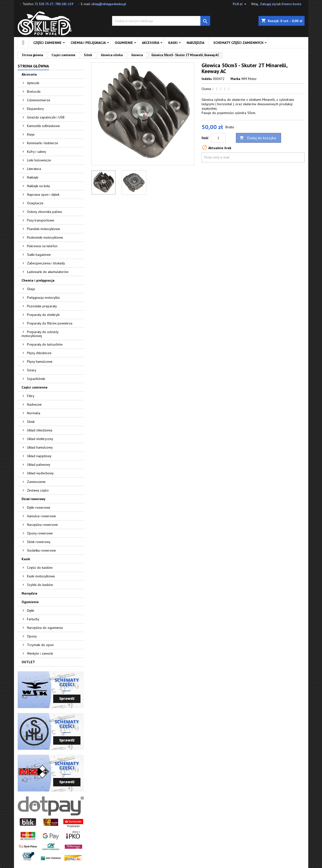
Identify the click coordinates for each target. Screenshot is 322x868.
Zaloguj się (268, 4)
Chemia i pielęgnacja (88, 43)
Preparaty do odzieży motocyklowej (40, 334)
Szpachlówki (36, 379)
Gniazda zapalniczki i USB (46, 117)
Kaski (173, 43)
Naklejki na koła (38, 186)
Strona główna (33, 66)
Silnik (31, 422)
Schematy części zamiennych (238, 43)
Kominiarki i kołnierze (43, 143)
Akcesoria (151, 43)
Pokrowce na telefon (42, 246)
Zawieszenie (36, 482)
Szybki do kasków (40, 585)
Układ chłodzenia (40, 430)
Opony (32, 636)
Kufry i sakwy (37, 152)
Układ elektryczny (40, 439)
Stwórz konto (291, 4)
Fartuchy (33, 619)
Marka (235, 79)
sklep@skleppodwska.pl (109, 4)
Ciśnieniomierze (39, 100)
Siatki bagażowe (39, 255)
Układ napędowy (39, 456)
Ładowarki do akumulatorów (48, 272)
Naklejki (33, 177)
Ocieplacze (35, 203)
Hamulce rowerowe (41, 516)
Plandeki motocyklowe (44, 229)
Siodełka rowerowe (41, 550)
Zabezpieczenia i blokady (46, 263)
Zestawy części (38, 490)
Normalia (34, 413)
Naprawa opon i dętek (43, 194)
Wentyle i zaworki (40, 653)
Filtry (31, 396)
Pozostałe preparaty (42, 306)
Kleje (31, 134)
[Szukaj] (161, 21)
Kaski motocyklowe (41, 576)
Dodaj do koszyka (258, 138)
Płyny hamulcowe (40, 362)
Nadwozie (34, 404)
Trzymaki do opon (40, 645)
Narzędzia (195, 43)
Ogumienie (124, 43)
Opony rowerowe (40, 533)
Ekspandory (35, 109)
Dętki (31, 610)
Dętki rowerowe (39, 507)
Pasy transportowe (41, 220)
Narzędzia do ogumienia (45, 628)
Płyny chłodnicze (39, 353)
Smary (32, 370)
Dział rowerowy (33, 499)
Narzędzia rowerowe (42, 525)
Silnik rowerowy (39, 542)
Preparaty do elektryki (43, 315)
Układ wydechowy (40, 473)
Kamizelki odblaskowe (43, 126)
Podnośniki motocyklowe (45, 237)
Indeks (207, 79)
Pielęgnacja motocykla (43, 298)
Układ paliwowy (39, 465)
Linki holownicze (39, 160)
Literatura (34, 169)
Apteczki (33, 83)
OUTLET (28, 662)
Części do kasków (40, 568)
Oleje (31, 289)
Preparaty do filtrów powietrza (50, 323)
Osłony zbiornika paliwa (44, 212)
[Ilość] (218, 138)
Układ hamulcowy (40, 447)
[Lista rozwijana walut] (240, 4)
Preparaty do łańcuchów (45, 344)
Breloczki (34, 91)
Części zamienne (47, 43)
